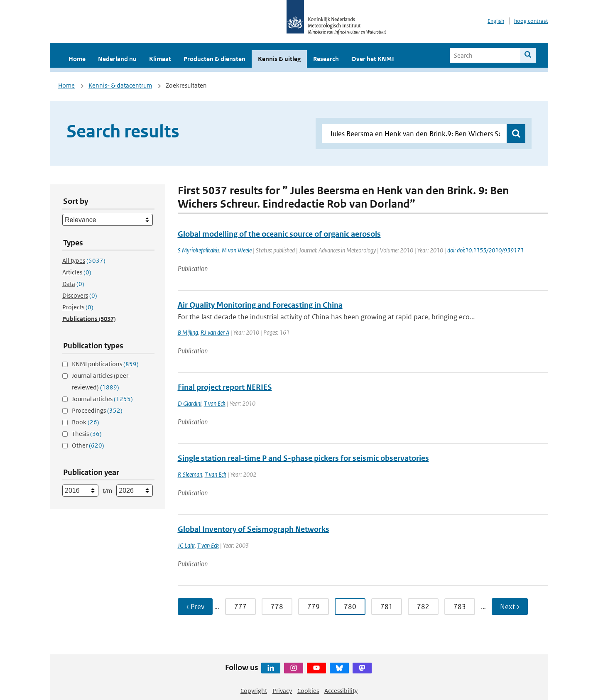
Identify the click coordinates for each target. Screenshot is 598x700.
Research (326, 59)
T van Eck (215, 403)
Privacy (282, 691)
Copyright (254, 691)
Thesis (87, 434)
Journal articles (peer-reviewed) (101, 381)
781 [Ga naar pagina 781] (387, 607)
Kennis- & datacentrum (120, 85)
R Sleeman (190, 474)
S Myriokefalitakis (199, 250)
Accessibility (341, 691)
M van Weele (237, 250)
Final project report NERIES (225, 387)
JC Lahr (186, 545)
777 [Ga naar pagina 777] (240, 607)
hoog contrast (531, 21)
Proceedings (97, 410)
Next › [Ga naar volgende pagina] (510, 607)
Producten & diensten (214, 59)
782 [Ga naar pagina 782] (423, 607)
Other (88, 445)
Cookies (308, 691)
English (496, 21)
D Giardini (190, 403)
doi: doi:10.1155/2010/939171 (485, 250)
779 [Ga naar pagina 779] (314, 607)
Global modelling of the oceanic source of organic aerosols (279, 234)
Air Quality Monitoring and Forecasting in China (260, 305)
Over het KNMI (373, 59)
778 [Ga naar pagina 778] (277, 607)
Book (86, 422)
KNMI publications (105, 364)
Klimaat (160, 59)
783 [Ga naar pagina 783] (460, 607)
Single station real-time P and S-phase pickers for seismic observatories (303, 458)
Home (77, 59)
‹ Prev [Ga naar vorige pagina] (195, 607)
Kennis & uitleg (279, 59)
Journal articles (102, 399)
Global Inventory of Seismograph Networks (254, 529)
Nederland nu (117, 59)
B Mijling (188, 332)
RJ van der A (215, 332)
